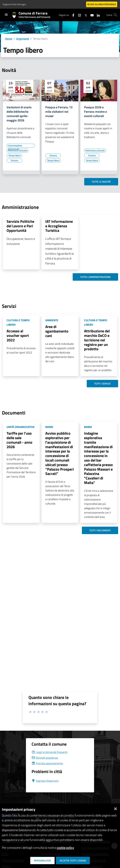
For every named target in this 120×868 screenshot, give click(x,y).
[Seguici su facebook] (72, 15)
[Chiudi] (115, 808)
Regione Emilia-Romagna (14, 4)
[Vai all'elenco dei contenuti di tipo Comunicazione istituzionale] (21, 146)
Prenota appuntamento (47, 763)
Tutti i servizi (102, 384)
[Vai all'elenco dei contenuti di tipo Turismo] (14, 160)
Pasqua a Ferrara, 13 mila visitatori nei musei (59, 112)
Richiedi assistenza (45, 758)
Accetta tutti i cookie (73, 861)
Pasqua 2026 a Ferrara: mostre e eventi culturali (95, 112)
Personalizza (42, 861)
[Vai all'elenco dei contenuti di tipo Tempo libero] (14, 156)
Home (9, 39)
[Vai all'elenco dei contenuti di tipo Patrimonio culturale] (17, 151)
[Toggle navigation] (6, 15)
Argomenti (23, 39)
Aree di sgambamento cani (57, 331)
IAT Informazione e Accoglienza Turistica (59, 226)
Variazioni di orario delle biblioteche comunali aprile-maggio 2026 (19, 114)
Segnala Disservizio (45, 781)
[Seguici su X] (85, 15)
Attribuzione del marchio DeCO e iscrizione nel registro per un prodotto (97, 340)
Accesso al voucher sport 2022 (18, 335)
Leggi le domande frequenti (50, 752)
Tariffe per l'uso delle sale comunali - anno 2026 (19, 440)
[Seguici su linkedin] (97, 15)
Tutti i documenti (100, 530)
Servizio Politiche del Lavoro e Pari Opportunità (20, 226)
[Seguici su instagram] (78, 15)
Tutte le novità (101, 182)
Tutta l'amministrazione (95, 277)
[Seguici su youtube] (91, 15)
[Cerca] (115, 15)
